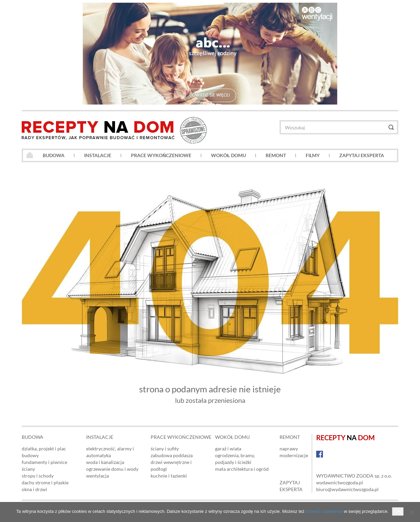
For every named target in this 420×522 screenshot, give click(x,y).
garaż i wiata (228, 449)
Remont (276, 155)
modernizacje (294, 455)
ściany (28, 469)
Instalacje (98, 155)
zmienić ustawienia (324, 511)
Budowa (54, 155)
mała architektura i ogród (242, 469)
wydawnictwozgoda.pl (340, 482)
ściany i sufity (165, 449)
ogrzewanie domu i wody (112, 469)
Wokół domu (228, 155)
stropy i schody (38, 476)
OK (398, 511)
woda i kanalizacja (105, 462)
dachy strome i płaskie (45, 482)
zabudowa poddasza (172, 455)
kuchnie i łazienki (169, 476)
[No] (412, 512)
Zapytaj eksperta (362, 155)
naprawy (289, 449)
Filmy (313, 155)
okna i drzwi (34, 489)
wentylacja (98, 476)
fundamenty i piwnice (44, 462)
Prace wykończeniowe (161, 155)
